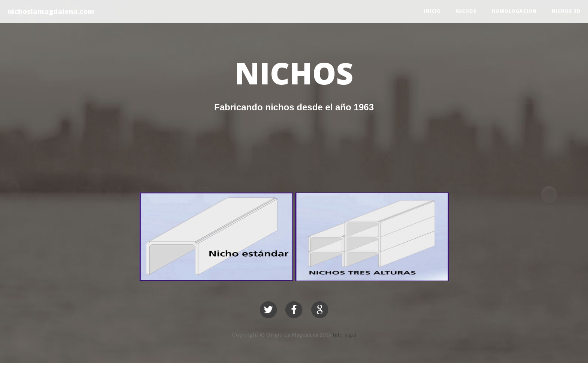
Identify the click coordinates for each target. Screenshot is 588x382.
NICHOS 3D (566, 11)
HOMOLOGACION (514, 11)
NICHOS (466, 11)
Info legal (344, 335)
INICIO (432, 11)
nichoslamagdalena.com (51, 11)
